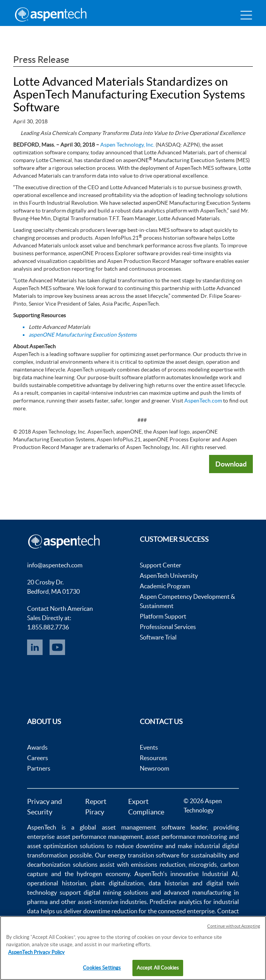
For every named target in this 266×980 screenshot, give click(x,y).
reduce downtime (139, 846)
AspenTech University (169, 576)
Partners (39, 768)
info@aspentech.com (55, 565)
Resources (154, 758)
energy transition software (144, 855)
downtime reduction (110, 911)
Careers (38, 758)
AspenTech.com (203, 401)
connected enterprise (186, 911)
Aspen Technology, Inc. (127, 145)
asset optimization (52, 846)
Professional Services (168, 627)
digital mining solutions (116, 892)
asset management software (143, 827)
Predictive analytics (176, 902)
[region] (133, 948)
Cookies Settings (102, 968)
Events (149, 747)
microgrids (203, 864)
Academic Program (165, 586)
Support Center (160, 565)
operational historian (57, 883)
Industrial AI (220, 874)
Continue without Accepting (234, 926)
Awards (37, 747)
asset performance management (100, 837)
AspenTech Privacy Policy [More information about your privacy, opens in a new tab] (36, 952)
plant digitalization (117, 883)
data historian (169, 883)
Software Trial (158, 637)
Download (231, 464)
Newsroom (154, 768)
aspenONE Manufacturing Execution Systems (83, 335)
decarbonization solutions (62, 864)
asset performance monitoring (186, 837)
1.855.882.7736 (48, 627)
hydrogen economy (103, 874)
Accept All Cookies (158, 968)
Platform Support (163, 616)
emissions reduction (158, 864)
